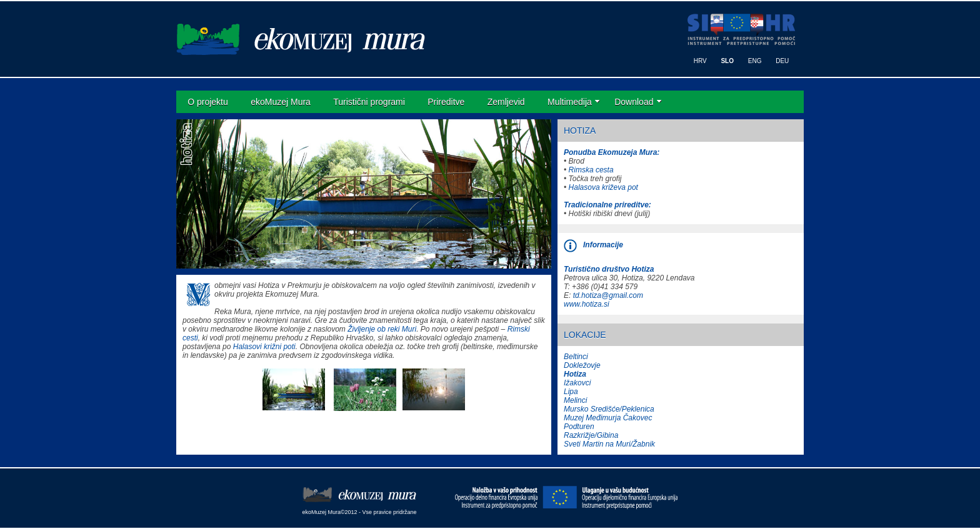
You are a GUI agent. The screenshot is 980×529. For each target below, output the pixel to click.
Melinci (575, 400)
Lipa (571, 392)
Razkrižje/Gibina (591, 435)
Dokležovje (582, 365)
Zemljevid (506, 102)
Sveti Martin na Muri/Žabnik (609, 444)
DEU (782, 61)
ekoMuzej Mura (281, 102)
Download (634, 102)
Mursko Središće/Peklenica (609, 409)
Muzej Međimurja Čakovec (608, 418)
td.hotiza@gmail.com (608, 295)
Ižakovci (577, 383)
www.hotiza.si (587, 304)
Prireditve (446, 102)
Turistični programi (369, 102)
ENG (755, 61)
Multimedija (570, 102)
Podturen (579, 427)
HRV (700, 61)
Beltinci (576, 357)
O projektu (208, 102)
